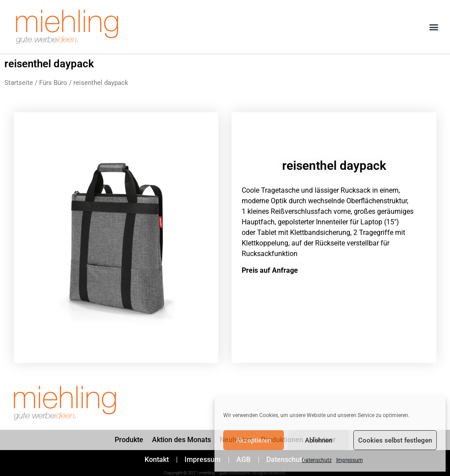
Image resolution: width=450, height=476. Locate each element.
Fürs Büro (53, 83)
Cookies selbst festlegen (395, 440)
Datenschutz (317, 460)
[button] (434, 27)
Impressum (350, 460)
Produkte (129, 440)
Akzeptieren (254, 440)
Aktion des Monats (181, 440)
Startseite (19, 83)
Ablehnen (319, 440)
